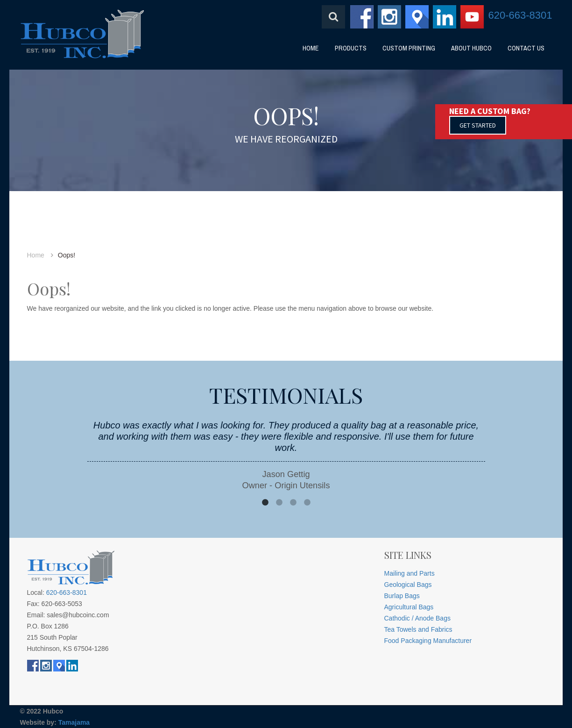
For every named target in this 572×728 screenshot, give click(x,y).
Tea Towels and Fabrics (418, 629)
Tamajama (74, 722)
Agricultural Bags (409, 607)
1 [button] (265, 503)
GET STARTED (478, 125)
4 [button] (307, 503)
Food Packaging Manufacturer (428, 641)
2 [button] (279, 503)
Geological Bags (408, 585)
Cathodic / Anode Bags (417, 618)
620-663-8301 (520, 15)
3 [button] (293, 503)
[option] (286, 455)
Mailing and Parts (410, 573)
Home (36, 255)
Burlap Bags (402, 596)
